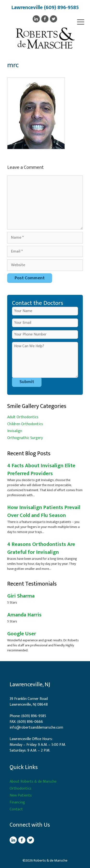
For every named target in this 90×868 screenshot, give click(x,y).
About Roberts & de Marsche (33, 782)
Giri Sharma (21, 596)
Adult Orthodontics (23, 417)
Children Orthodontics (25, 424)
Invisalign (15, 431)
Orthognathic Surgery (25, 438)
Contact (16, 809)
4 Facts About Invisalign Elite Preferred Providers (41, 470)
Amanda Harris (24, 615)
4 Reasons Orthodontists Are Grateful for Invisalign (41, 548)
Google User (22, 634)
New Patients (21, 795)
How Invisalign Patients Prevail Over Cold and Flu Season (44, 511)
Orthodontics (21, 788)
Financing (17, 802)
